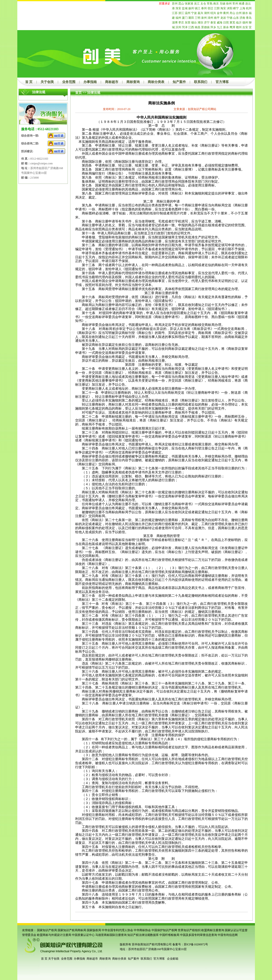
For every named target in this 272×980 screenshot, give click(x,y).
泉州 (204, 18)
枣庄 (181, 23)
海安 (223, 8)
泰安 (213, 23)
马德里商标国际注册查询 (111, 935)
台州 (239, 13)
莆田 (191, 18)
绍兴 (213, 13)
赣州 (239, 27)
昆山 (181, 4)
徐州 (229, 4)
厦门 (185, 18)
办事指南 (90, 82)
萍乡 (213, 27)
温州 (188, 13)
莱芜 (232, 23)
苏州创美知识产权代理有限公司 (151, 944)
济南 (242, 18)
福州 (178, 18)
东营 (188, 23)
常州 (235, 4)
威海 (220, 23)
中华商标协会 (142, 930)
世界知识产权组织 (189, 930)
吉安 (245, 27)
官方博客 (222, 82)
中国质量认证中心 (83, 935)
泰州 (204, 8)
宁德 (230, 18)
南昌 (198, 27)
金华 (220, 13)
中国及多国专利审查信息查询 (198, 935)
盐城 (185, 8)
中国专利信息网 (228, 935)
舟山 (232, 13)
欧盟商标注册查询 (213, 930)
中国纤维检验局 (169, 935)
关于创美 (47, 82)
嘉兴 (200, 13)
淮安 (178, 8)
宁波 (194, 13)
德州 (245, 23)
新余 (226, 27)
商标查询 (133, 82)
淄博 (175, 23)
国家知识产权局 (47, 930)
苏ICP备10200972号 (196, 944)
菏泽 (185, 27)
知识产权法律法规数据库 (143, 935)
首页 (78, 93)
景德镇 (205, 27)
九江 (220, 27)
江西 (191, 27)
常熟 (210, 4)
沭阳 (230, 8)
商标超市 (112, 82)
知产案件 (179, 82)
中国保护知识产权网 (164, 930)
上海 (242, 8)
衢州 (226, 13)
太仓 (203, 4)
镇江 (198, 8)
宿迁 (210, 8)
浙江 (181, 13)
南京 (216, 4)
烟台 (194, 23)
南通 (242, 4)
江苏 (175, 13)
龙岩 (223, 18)
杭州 (249, 8)
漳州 (210, 18)
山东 (236, 18)
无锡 (222, 4)
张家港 (189, 4)
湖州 (207, 13)
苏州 (175, 4)
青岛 (249, 18)
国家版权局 (94, 930)
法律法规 (94, 93)
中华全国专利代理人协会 (117, 930)
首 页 (29, 82)
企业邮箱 (173, 959)
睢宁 (236, 8)
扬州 (191, 8)
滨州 (178, 27)
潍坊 (200, 23)
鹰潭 (232, 27)
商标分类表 (156, 82)
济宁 (207, 23)
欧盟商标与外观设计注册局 (54, 935)
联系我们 (201, 82)
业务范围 (69, 82)
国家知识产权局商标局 (72, 930)
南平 (217, 18)
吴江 (197, 4)
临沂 (239, 23)
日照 (226, 23)
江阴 (217, 8)
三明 (198, 18)
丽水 (245, 13)
